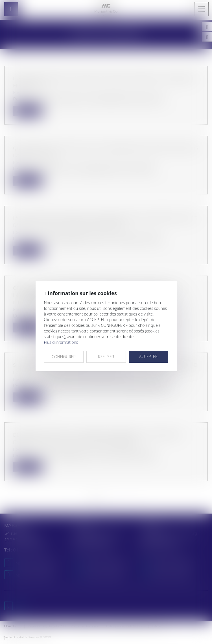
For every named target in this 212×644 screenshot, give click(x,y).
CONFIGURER (64, 357)
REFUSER (106, 357)
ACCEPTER (148, 356)
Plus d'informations (61, 342)
